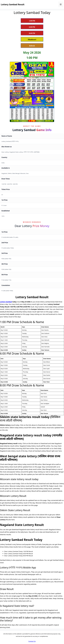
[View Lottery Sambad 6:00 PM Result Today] (32, 27)
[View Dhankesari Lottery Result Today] (32, 39)
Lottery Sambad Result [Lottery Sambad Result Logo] (13, 4)
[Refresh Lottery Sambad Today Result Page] (32, 46)
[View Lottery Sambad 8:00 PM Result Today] (32, 33)
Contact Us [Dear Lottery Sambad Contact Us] (32, 641)
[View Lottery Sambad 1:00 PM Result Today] (32, 21)
